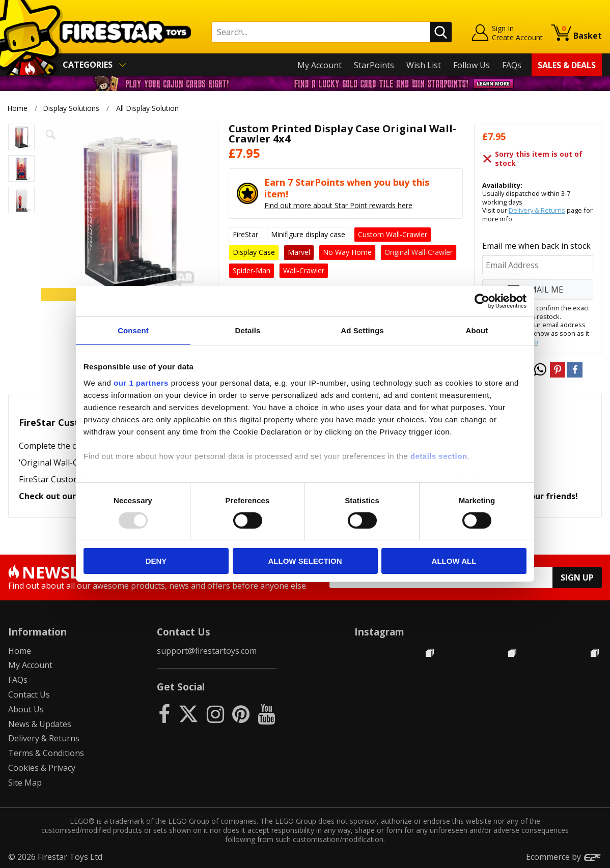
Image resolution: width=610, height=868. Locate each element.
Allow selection (305, 561)
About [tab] (477, 330)
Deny (156, 561)
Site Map (25, 783)
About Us (26, 709)
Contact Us (29, 695)
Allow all (454, 561)
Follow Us (472, 65)
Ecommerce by (564, 857)
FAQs (512, 65)
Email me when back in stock (536, 246)
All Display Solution (147, 108)
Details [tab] (248, 330)
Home (17, 108)
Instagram (379, 632)
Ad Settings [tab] (362, 330)
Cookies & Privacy (42, 768)
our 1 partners (141, 382)
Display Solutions (71, 108)
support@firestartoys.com (207, 651)
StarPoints (374, 65)
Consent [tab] (133, 330)
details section (439, 456)
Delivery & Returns (537, 210)
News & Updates (40, 724)
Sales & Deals (567, 65)
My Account (320, 65)
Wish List (424, 65)
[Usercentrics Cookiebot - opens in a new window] (482, 301)
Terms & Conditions (46, 753)
